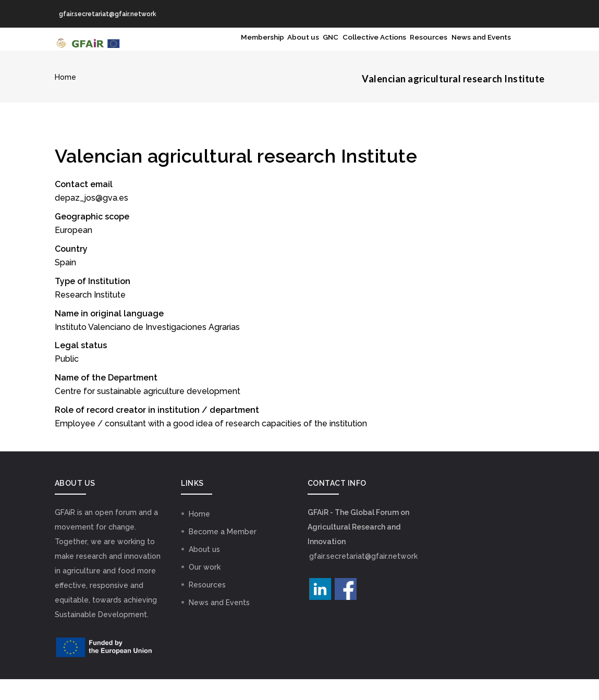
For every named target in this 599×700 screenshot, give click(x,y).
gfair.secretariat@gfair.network (363, 577)
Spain (65, 283)
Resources (408, 50)
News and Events (474, 50)
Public (67, 380)
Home (65, 98)
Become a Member (223, 552)
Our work (205, 588)
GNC (284, 50)
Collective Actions (340, 50)
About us (247, 50)
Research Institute (90, 316)
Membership (194, 50)
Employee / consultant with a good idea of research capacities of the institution (211, 444)
